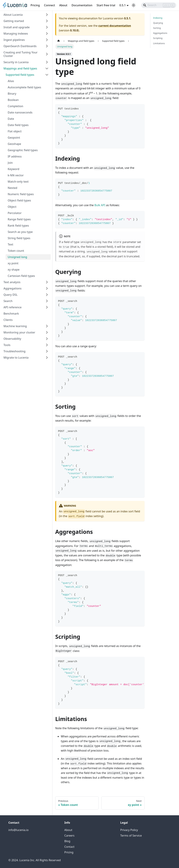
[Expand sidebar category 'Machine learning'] (47, 326)
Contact (69, 847)
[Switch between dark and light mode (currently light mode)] (134, 5)
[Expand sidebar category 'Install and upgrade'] (47, 27)
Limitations (159, 43)
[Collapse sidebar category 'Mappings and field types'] (47, 68)
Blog (67, 841)
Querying (158, 23)
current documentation (115, 26)
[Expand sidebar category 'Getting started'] (47, 21)
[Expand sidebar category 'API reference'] (47, 307)
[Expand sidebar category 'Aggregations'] (47, 288)
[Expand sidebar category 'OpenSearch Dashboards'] (47, 46)
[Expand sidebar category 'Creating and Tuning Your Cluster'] (47, 54)
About (63, 5)
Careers (69, 836)
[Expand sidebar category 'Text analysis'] (47, 282)
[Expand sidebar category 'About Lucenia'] (47, 15)
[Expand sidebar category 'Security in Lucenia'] (47, 62)
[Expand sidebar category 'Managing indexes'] (47, 34)
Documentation (82, 5)
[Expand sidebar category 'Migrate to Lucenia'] (47, 358)
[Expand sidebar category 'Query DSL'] (47, 295)
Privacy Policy (129, 830)
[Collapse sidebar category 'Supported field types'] (47, 75)
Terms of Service (131, 836)
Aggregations (160, 33)
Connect (50, 5)
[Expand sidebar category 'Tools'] (47, 345)
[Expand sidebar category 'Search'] (47, 301)
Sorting (157, 28)
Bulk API (100, 205)
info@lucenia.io (18, 830)
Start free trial (106, 5)
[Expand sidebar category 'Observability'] (47, 339)
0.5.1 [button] (123, 5)
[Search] (159, 5)
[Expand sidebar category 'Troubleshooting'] (47, 351)
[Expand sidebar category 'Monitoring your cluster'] (47, 332)
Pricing (35, 5)
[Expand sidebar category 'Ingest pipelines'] (47, 40)
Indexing (158, 18)
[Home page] (59, 41)
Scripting (158, 38)
